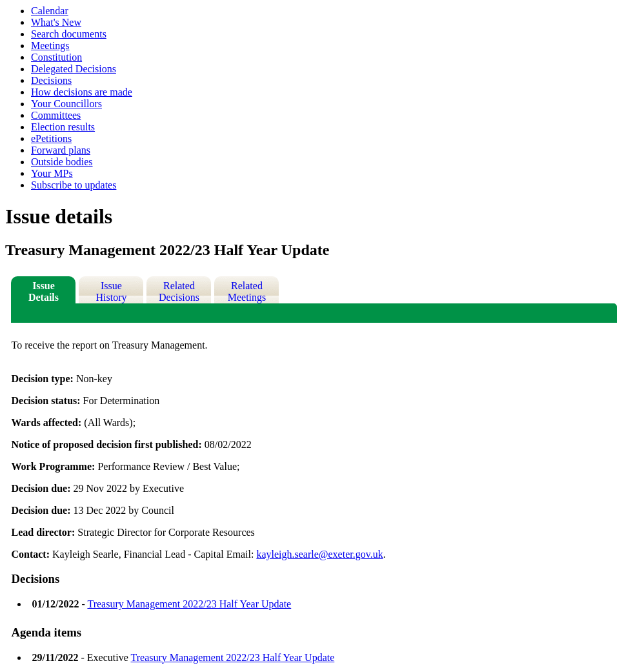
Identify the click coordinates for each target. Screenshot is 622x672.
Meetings (50, 46)
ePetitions (51, 138)
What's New (56, 22)
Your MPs (52, 173)
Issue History (111, 291)
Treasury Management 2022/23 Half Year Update (189, 604)
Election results (63, 127)
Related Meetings (247, 291)
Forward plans (61, 150)
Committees (56, 115)
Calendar (50, 11)
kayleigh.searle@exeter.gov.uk (319, 554)
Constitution (56, 57)
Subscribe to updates (74, 185)
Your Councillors (66, 104)
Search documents (69, 34)
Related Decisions (179, 291)
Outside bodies (62, 162)
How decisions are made (82, 92)
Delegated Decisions (74, 69)
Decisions (51, 80)
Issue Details (44, 291)
